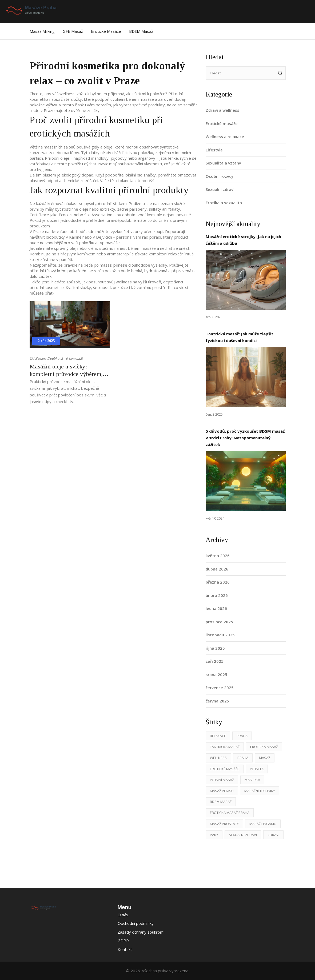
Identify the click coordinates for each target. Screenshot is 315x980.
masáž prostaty (224, 824)
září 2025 (215, 661)
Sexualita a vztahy (223, 163)
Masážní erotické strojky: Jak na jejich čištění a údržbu (243, 240)
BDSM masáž (141, 31)
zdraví (273, 835)
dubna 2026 (217, 569)
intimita (257, 769)
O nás (123, 915)
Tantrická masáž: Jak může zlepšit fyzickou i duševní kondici (240, 337)
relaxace (218, 736)
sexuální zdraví (243, 835)
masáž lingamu (263, 824)
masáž (265, 758)
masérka (252, 780)
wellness (218, 758)
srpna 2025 (216, 674)
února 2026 (217, 595)
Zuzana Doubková (49, 358)
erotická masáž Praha (230, 813)
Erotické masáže (106, 31)
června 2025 (217, 701)
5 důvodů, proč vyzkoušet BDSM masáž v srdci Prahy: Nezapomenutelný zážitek (245, 438)
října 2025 (215, 648)
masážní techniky (260, 791)
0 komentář (74, 358)
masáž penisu (222, 791)
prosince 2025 (219, 622)
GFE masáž (73, 31)
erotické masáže (225, 769)
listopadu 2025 (220, 635)
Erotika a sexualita (224, 203)
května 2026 (218, 556)
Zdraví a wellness (222, 110)
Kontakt (125, 949)
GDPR (123, 941)
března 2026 (218, 582)
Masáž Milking (42, 31)
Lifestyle (214, 150)
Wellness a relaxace (225, 136)
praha (243, 758)
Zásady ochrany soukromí (141, 932)
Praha (242, 736)
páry (214, 835)
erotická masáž (264, 747)
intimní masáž (222, 780)
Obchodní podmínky (136, 923)
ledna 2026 (216, 608)
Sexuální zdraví (220, 189)
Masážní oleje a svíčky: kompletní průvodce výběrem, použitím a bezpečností (66, 370)
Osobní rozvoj (219, 176)
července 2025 (220, 688)
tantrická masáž (225, 747)
